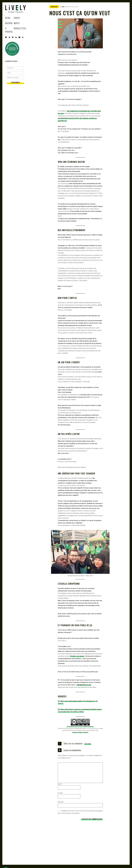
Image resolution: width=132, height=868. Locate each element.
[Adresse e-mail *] (15, 77)
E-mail (60, 793)
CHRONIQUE (54, 7)
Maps (17, 23)
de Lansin (80, 656)
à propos (9, 30)
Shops (17, 18)
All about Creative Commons (80, 732)
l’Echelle (73, 656)
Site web (61, 802)
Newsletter (20, 28)
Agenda (9, 23)
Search (23, 37)
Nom (60, 784)
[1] (59, 701)
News (8, 18)
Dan (63, 7)
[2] (59, 709)
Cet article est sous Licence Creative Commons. (80, 726)
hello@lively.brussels (84, 685)
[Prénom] (15, 68)
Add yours (88, 744)
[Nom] (15, 73)
